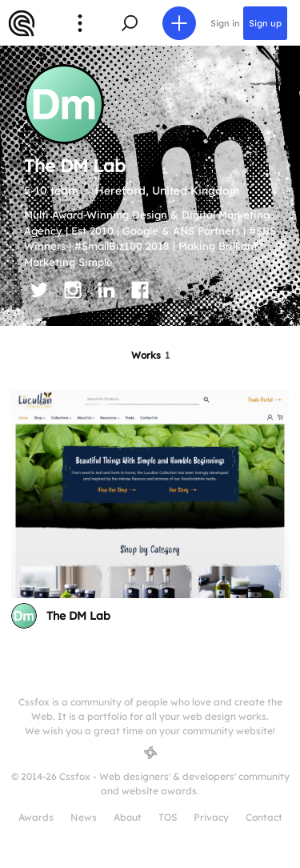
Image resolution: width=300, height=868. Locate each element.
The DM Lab (78, 616)
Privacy (211, 817)
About (128, 817)
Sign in (225, 23)
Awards (36, 817)
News (84, 817)
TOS (168, 817)
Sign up (265, 23)
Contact (264, 817)
